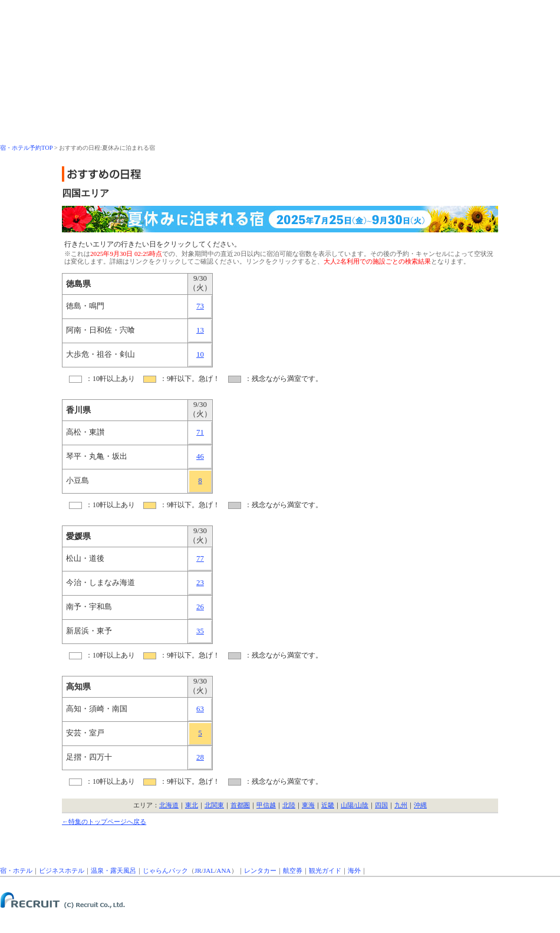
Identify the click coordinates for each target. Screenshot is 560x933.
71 (200, 432)
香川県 (78, 410)
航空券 (293, 870)
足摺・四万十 (89, 757)
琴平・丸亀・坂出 (97, 456)
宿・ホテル (16, 870)
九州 (401, 805)
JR (198, 870)
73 (200, 306)
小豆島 (78, 481)
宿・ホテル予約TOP (26, 148)
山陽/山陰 (355, 805)
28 (200, 757)
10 (200, 354)
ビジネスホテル (62, 870)
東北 (192, 805)
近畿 (328, 805)
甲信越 (266, 805)
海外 (354, 870)
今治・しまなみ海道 (101, 583)
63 (200, 709)
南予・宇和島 (89, 607)
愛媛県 (78, 536)
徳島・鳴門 (85, 306)
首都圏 (240, 805)
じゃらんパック (165, 870)
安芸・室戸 (85, 733)
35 (200, 631)
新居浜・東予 (89, 631)
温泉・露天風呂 (113, 870)
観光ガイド (325, 870)
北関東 (214, 805)
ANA (223, 870)
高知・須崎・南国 (97, 709)
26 (200, 607)
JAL (209, 870)
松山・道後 (85, 559)
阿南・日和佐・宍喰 (101, 330)
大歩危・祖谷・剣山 (101, 354)
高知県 (78, 686)
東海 (308, 805)
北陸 (289, 805)
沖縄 (420, 805)
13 (200, 330)
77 (200, 559)
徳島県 (78, 284)
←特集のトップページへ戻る (104, 822)
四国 (381, 805)
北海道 (169, 805)
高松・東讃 (85, 432)
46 (200, 456)
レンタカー (260, 870)
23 (200, 583)
